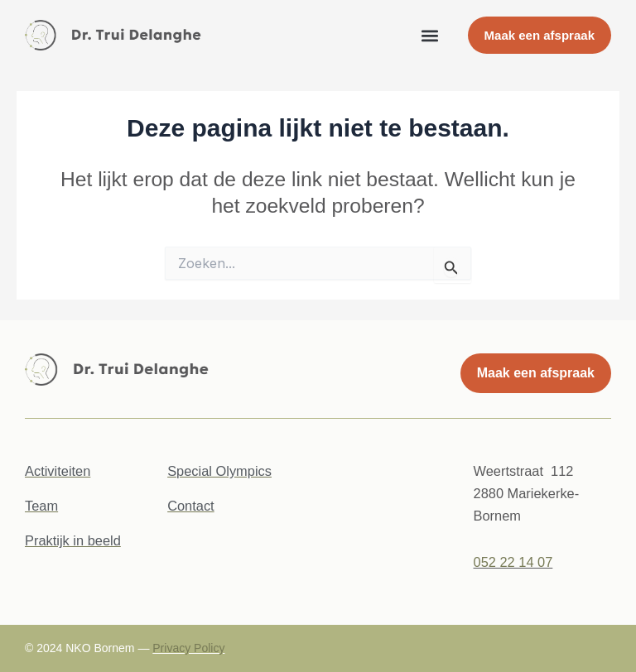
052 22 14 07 (513, 562)
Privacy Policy (188, 648)
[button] (430, 35)
